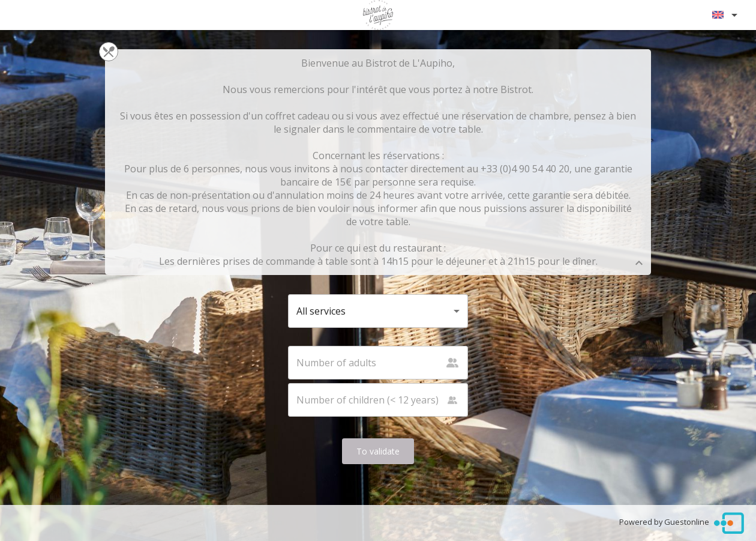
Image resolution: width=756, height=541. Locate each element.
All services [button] (321, 311)
